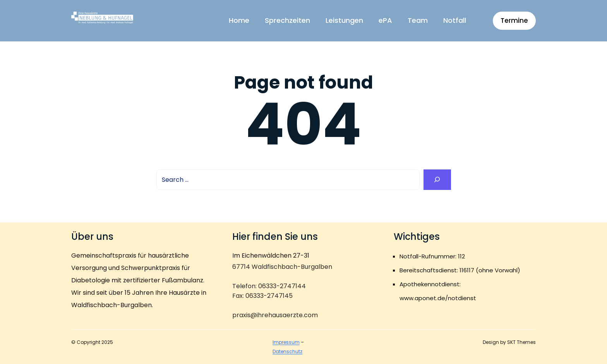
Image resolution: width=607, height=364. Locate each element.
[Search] (437, 180)
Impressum (286, 342)
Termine (514, 21)
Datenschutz (287, 351)
